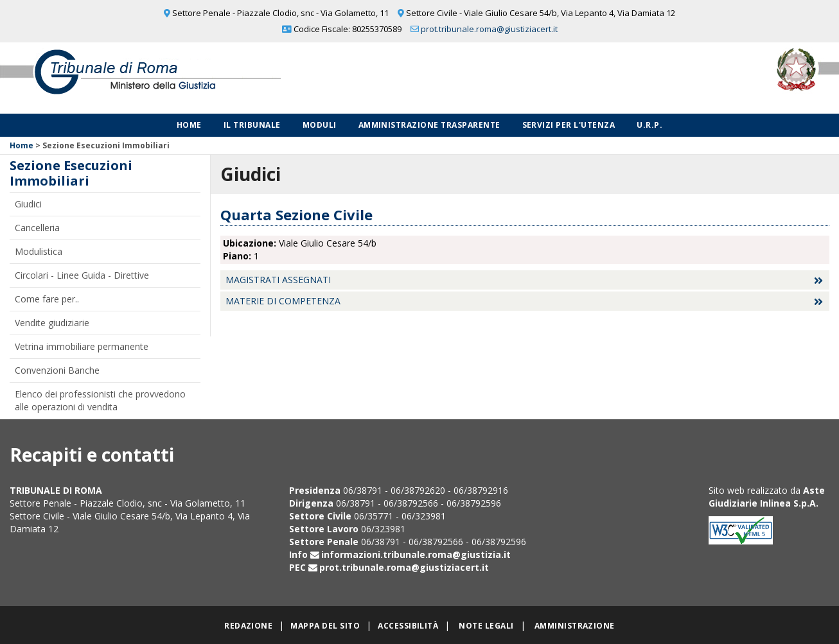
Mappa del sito (325, 626)
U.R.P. (649, 125)
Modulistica (39, 251)
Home (189, 125)
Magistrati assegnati (278, 280)
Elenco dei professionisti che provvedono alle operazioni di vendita (100, 400)
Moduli (320, 125)
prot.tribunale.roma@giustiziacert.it (489, 29)
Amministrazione (575, 626)
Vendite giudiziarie (52, 323)
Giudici (28, 204)
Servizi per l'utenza (569, 125)
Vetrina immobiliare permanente (82, 346)
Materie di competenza (283, 301)
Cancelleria (37, 228)
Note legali (486, 626)
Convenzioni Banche (57, 370)
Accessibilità (408, 626)
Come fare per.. (47, 299)
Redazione (248, 626)
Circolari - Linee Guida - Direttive (82, 275)
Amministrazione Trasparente (429, 125)
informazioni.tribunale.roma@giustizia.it (416, 554)
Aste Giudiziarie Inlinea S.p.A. (767, 497)
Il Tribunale (252, 125)
